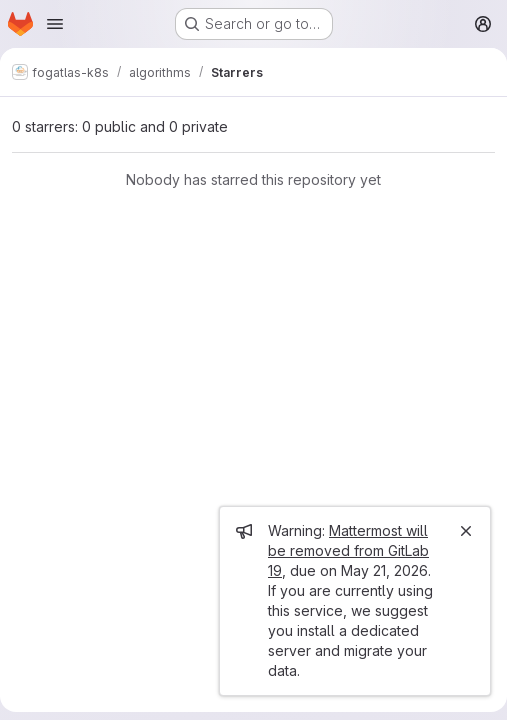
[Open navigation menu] (55, 24)
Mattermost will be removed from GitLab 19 (348, 550)
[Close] (466, 531)
